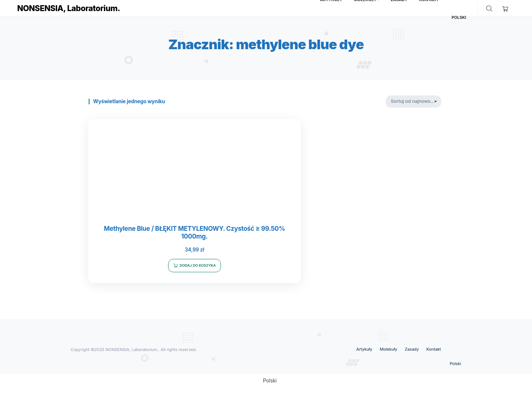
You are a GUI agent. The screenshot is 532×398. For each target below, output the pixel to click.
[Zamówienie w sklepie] (413, 102)
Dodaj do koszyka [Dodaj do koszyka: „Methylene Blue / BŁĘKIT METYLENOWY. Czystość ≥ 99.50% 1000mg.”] (176, 264)
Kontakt (434, 350)
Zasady (412, 350)
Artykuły (364, 350)
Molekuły (388, 350)
